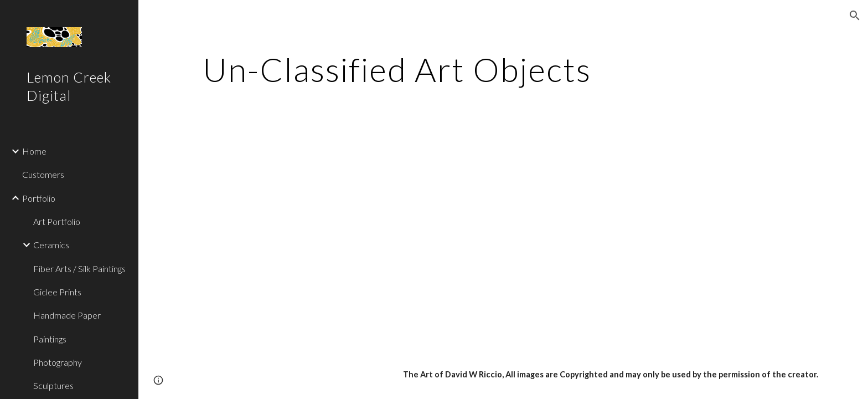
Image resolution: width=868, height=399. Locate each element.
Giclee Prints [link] (57, 292)
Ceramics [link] (51, 245)
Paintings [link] (50, 339)
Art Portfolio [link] (57, 221)
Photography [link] (58, 362)
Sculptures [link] (53, 385)
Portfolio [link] (39, 198)
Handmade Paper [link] (67, 315)
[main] (397, 69)
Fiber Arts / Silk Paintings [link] (79, 268)
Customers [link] (43, 174)
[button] (855, 16)
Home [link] (34, 151)
